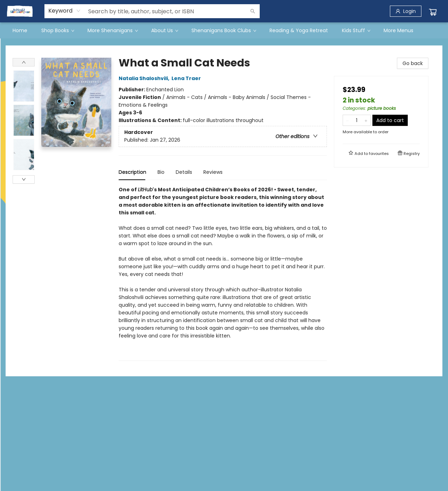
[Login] (406, 11)
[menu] (224, 30)
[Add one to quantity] (366, 120)
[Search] (253, 11)
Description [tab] (132, 172)
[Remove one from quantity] (347, 120)
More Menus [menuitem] (398, 30)
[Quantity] (357, 120)
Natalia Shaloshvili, (145, 78)
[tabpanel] (223, 273)
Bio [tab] (161, 172)
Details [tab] (184, 172)
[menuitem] (20, 30)
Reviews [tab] (213, 172)
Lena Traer (187, 78)
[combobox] (65, 11)
